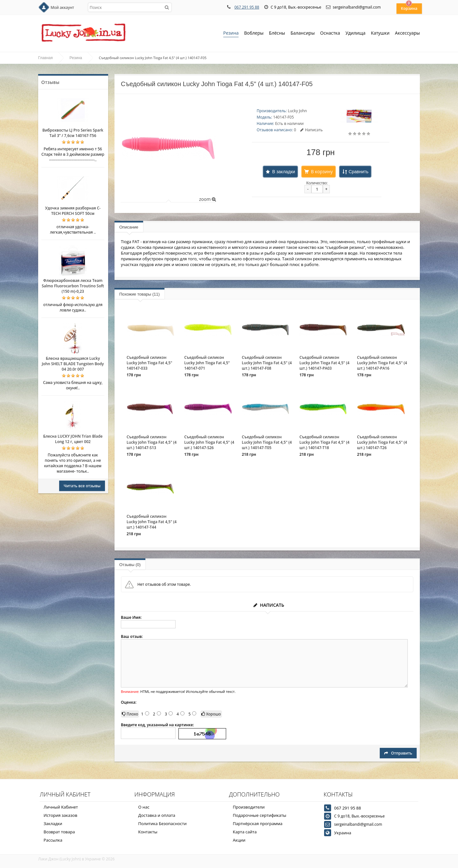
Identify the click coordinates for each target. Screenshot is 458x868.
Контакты (148, 832)
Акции (239, 840)
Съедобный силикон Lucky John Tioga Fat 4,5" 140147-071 (207, 363)
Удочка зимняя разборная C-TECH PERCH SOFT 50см (73, 211)
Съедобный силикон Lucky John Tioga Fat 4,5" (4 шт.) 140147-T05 (267, 442)
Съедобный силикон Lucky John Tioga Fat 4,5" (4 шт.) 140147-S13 (152, 442)
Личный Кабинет (61, 807)
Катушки (380, 34)
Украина (343, 833)
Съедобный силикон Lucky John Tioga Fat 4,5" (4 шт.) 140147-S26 (209, 442)
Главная (45, 58)
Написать (312, 130)
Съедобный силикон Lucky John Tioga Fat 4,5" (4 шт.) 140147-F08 (267, 363)
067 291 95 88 (247, 7)
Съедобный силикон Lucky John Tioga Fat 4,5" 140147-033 (149, 363)
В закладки (284, 172)
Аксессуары (407, 33)
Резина (231, 34)
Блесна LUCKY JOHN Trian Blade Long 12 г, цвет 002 (73, 439)
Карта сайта (245, 832)
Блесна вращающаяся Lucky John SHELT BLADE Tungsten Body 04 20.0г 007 (73, 364)
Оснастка (330, 34)
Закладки (53, 824)
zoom (208, 199)
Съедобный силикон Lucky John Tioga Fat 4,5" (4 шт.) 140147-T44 (152, 522)
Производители (249, 807)
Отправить (398, 753)
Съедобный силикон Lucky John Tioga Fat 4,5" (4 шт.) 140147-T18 (324, 442)
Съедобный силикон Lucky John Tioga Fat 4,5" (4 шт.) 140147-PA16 (382, 363)
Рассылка (53, 840)
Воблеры (254, 34)
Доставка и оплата (157, 815)
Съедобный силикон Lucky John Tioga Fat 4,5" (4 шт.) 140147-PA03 (324, 363)
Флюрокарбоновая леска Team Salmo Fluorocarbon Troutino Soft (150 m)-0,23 (73, 286)
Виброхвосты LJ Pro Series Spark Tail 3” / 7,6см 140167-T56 (73, 133)
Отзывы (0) (130, 565)
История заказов (60, 815)
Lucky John (297, 111)
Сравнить (358, 172)
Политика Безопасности (163, 824)
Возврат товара (59, 832)
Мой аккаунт (62, 7)
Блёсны (277, 34)
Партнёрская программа (258, 824)
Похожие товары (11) (139, 294)
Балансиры (302, 34)
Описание (129, 227)
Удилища (355, 34)
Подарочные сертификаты (260, 815)
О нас (144, 807)
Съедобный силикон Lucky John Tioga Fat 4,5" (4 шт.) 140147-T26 (382, 442)
